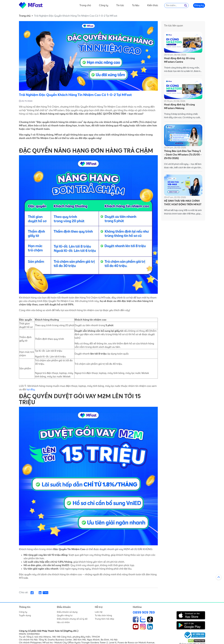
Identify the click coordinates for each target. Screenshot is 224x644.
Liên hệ (99, 612)
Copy (45, 593)
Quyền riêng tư (65, 615)
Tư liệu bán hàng (103, 615)
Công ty (104, 5)
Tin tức (120, 5)
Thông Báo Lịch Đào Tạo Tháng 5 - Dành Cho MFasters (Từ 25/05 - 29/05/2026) (183, 155)
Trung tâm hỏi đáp (104, 619)
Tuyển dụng (25, 615)
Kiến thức (153, 5)
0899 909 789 (144, 613)
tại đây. (31, 390)
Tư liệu (136, 5)
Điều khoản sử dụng (67, 612)
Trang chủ (85, 5)
